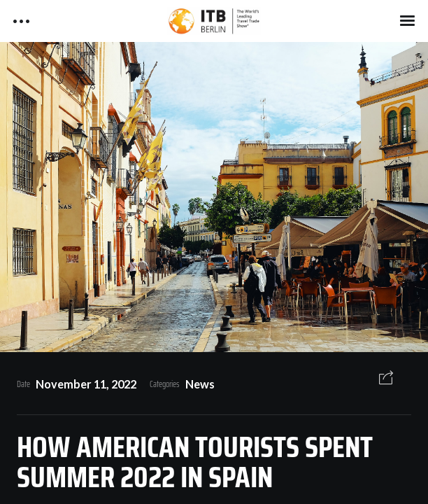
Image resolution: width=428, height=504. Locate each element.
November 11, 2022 (86, 384)
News (200, 384)
